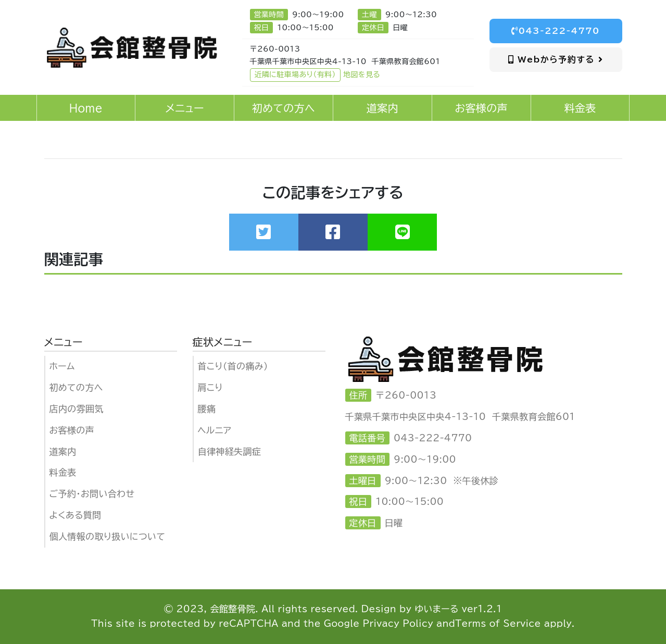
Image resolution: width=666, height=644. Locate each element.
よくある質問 (76, 515)
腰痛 (207, 409)
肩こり (210, 387)
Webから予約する (556, 59)
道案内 (63, 451)
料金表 (63, 472)
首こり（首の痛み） (233, 366)
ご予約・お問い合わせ (92, 494)
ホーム (62, 366)
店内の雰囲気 (77, 409)
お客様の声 (72, 430)
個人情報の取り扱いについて (108, 536)
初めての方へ (76, 387)
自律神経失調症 (230, 451)
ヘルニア (215, 430)
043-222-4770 (556, 31)
